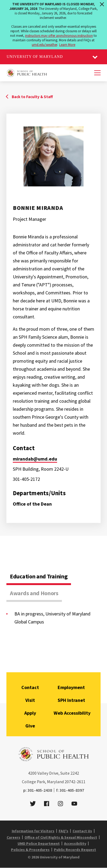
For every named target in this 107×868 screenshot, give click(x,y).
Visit (30, 700)
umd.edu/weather (44, 45)
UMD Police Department (39, 843)
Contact (30, 687)
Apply (30, 713)
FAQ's (64, 831)
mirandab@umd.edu (35, 459)
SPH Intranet (71, 700)
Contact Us (82, 831)
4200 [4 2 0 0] (32, 773)
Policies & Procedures (30, 850)
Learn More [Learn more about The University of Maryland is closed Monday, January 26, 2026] (67, 45)
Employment (71, 687)
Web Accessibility (72, 713)
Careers (13, 837)
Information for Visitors (33, 831)
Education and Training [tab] (39, 576)
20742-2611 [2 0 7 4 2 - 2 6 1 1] (75, 782)
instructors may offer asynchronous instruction (59, 36)
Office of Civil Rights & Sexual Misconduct (61, 837)
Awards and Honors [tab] (34, 593)
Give (30, 726)
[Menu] (97, 73)
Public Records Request (75, 850)
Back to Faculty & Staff (32, 97)
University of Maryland (35, 57)
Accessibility (75, 843)
